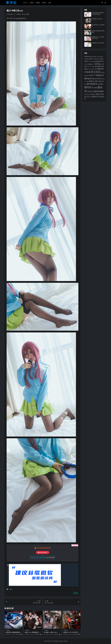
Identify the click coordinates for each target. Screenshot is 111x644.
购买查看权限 (43, 552)
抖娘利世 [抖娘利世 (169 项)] (100, 69)
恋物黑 (19, 14)
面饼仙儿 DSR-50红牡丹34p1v (71, 633)
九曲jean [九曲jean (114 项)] (90, 64)
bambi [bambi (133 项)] (87, 56)
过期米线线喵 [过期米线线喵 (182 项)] (98, 91)
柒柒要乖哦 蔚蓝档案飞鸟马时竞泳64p (98, 13)
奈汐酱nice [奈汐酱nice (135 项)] (99, 66)
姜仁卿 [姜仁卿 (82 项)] (89, 69)
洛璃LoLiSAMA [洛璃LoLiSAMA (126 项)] (96, 79)
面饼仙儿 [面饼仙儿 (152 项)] (95, 97)
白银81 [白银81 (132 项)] (96, 81)
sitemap (65, 641)
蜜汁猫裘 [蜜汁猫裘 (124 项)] (94, 88)
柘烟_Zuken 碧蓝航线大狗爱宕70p (32, 633)
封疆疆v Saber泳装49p (98, 43)
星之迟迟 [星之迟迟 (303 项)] (96, 72)
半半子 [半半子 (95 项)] (88, 66)
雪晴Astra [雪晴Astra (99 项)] (93, 94)
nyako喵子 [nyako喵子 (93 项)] (96, 59)
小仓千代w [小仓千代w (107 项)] (94, 69)
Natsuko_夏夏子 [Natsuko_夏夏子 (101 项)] (89, 59)
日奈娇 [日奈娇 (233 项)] (87, 72)
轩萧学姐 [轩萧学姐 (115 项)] (90, 91)
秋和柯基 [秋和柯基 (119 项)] (100, 84)
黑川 (11, 589)
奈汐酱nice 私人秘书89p (98, 26)
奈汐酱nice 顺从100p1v (51, 632)
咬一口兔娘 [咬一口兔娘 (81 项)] (92, 67)
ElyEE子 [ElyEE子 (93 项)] (95, 57)
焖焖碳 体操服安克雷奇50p (98, 31)
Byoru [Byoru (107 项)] (91, 57)
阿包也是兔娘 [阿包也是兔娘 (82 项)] (87, 94)
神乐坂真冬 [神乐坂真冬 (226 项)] (92, 84)
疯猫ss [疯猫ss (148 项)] (91, 81)
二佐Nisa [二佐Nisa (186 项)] (97, 64)
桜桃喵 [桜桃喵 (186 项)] (99, 75)
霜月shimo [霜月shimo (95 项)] (89, 97)
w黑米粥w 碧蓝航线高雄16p (13, 633)
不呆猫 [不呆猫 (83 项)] (86, 64)
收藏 (76, 593)
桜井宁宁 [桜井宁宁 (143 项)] (93, 75)
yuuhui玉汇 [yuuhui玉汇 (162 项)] (100, 61)
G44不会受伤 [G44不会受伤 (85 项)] (100, 57)
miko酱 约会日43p (97, 19)
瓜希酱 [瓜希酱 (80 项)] (87, 81)
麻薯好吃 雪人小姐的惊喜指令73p (98, 38)
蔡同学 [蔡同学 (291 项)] (88, 87)
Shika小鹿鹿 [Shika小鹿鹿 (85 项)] (92, 61)
